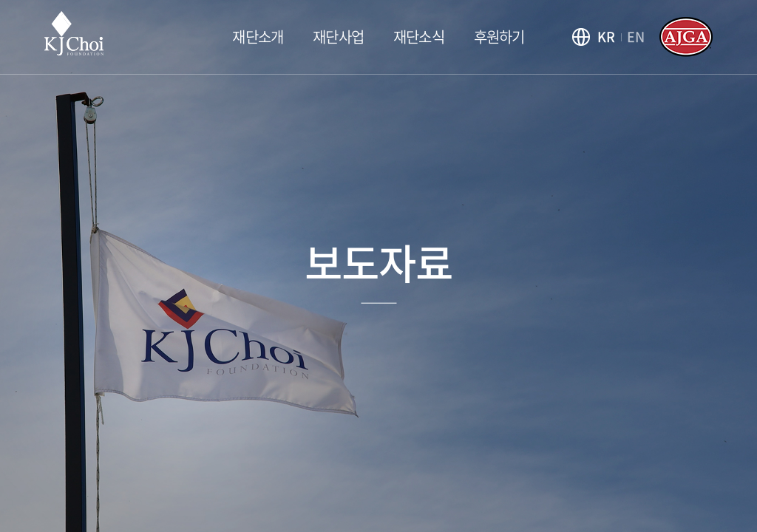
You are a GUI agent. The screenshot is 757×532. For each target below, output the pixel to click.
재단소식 (419, 37)
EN (636, 37)
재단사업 (338, 37)
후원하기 (499, 37)
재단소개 (258, 37)
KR (606, 37)
